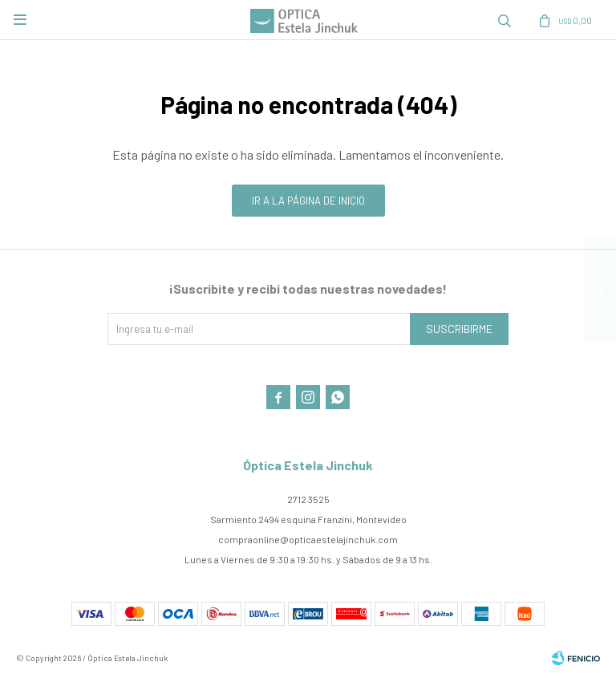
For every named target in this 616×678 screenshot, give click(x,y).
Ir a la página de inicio (308, 201)
